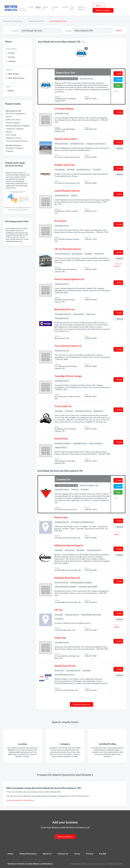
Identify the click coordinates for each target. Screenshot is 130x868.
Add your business (81, 8)
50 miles (11, 57)
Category (15, 31)
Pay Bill (72, 8)
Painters (9, 132)
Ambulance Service (13, 138)
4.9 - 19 (117, 265)
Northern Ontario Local (13, 21)
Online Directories (28, 854)
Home (31, 7)
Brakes (11, 91)
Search (38, 7)
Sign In (98, 6)
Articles (66, 7)
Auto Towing (11, 135)
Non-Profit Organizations (16, 113)
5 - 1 (116, 533)
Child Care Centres (13, 120)
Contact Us (55, 8)
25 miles (11, 53)
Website (120, 80)
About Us (45, 8)
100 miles (12, 61)
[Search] (118, 30)
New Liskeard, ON (36, 21)
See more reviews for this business (20, 800)
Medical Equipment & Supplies (18, 126)
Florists (9, 116)
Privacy (90, 854)
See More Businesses (81, 704)
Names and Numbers (43, 864)
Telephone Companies (15, 129)
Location (68, 31)
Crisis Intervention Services (17, 141)
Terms (77, 854)
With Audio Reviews (16, 78)
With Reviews (14, 74)
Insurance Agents (13, 123)
